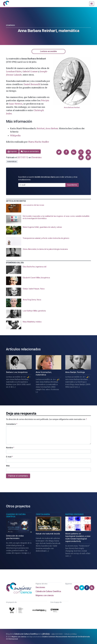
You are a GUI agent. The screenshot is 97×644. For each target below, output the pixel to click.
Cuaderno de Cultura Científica (16, 515)
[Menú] (92, 4)
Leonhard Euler (14, 71)
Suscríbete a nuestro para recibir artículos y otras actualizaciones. (48, 178)
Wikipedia (15, 135)
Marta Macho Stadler (39, 142)
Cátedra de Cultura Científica (48, 591)
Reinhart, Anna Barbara (47, 128)
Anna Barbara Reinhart (72, 107)
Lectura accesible (48, 51)
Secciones (40, 587)
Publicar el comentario (18, 476)
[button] (59, 152)
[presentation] (48, 208)
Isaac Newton (16, 104)
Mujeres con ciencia (45, 595)
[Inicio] (6, 4)
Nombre (10, 448)
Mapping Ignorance (74, 514)
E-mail (9, 457)
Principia (45, 100)
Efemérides (11, 25)
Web (8, 466)
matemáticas (12, 162)
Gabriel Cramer (30, 71)
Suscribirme (72, 185)
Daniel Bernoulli (32, 84)
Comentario (12, 424)
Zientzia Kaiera (43, 514)
